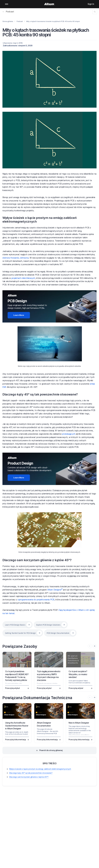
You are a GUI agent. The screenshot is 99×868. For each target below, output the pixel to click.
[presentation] (94, 646)
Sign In (91, 4)
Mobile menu (7, 4)
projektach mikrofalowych (23, 278)
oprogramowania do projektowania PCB (36, 600)
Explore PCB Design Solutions (48, 625)
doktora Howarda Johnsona (15, 258)
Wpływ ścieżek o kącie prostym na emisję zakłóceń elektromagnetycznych (40, 220)
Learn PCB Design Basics (15, 625)
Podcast (8, 12)
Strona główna (8, 21)
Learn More (19, 315)
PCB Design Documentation (58, 633)
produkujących (68, 434)
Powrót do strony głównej (51, 750)
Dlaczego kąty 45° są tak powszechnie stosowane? (40, 394)
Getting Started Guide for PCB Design (20, 633)
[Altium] (50, 4)
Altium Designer (55, 590)
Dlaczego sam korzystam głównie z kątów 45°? (37, 560)
